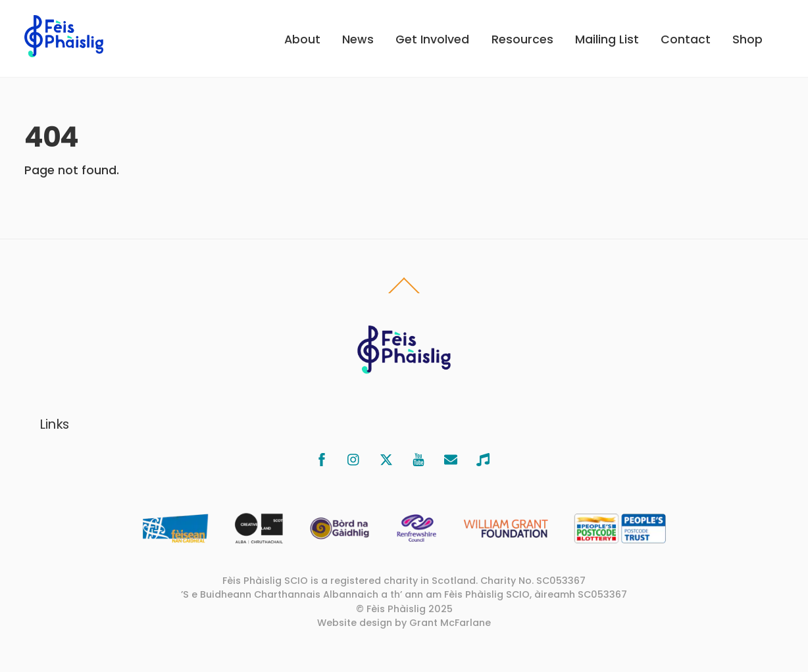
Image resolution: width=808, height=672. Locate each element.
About (302, 39)
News (358, 39)
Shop (747, 39)
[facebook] (322, 459)
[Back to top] (404, 293)
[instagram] (354, 459)
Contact (686, 39)
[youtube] (418, 459)
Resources (522, 39)
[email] (451, 459)
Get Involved (432, 39)
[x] (386, 459)
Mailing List (607, 39)
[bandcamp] (483, 459)
